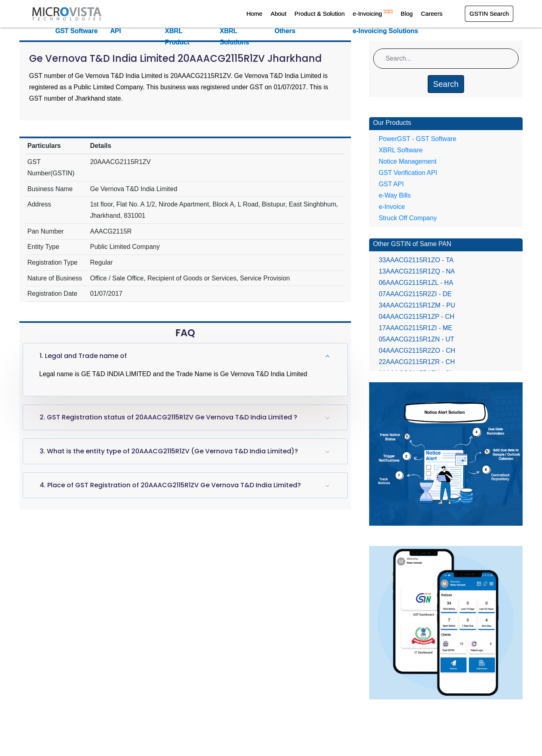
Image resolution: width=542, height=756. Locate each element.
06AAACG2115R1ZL (416, 283)
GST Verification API (408, 173)
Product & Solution (319, 14)
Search (446, 84)
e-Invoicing (373, 14)
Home (254, 14)
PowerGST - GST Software (418, 139)
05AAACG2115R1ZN (417, 339)
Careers (432, 14)
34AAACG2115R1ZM (417, 305)
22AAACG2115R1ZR (417, 362)
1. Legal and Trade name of (83, 356)
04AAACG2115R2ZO (417, 351)
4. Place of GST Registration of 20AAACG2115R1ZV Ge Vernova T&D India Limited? (170, 485)
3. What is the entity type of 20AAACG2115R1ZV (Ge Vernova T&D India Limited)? (169, 451)
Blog (407, 14)
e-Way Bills (395, 195)
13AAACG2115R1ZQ (417, 271)
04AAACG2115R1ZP (417, 317)
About (278, 14)
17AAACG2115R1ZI (416, 328)
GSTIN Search (489, 14)
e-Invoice (392, 207)
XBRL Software (401, 150)
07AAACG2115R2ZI (415, 294)
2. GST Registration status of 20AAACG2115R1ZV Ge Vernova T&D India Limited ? (168, 417)
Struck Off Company (408, 218)
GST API (391, 184)
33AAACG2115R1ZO (416, 260)
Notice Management (408, 161)
